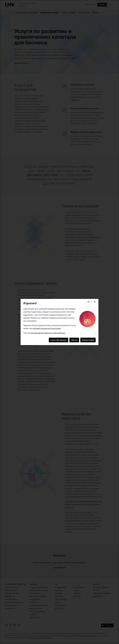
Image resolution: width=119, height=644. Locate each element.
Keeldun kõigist (88, 340)
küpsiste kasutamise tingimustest (47, 328)
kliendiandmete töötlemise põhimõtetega (48, 333)
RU (95, 302)
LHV (25, 309)
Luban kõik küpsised (59, 340)
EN (89, 302)
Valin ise (74, 340)
